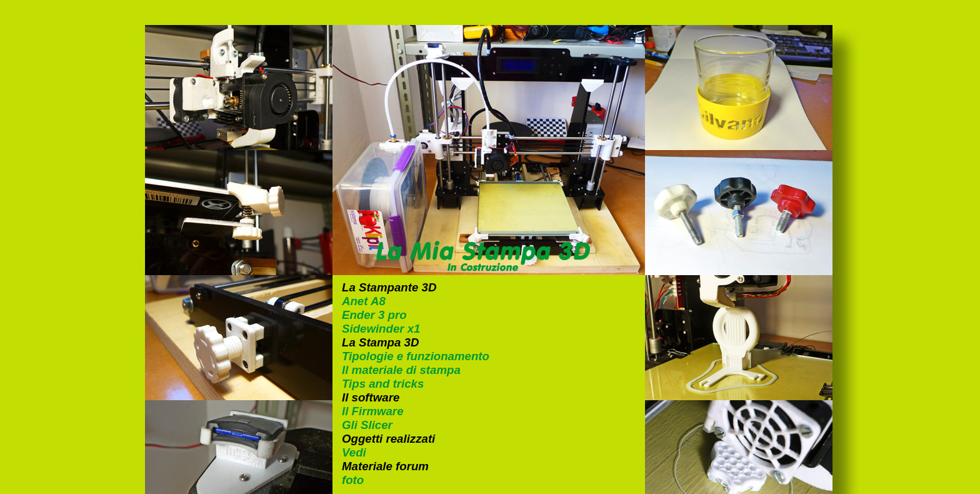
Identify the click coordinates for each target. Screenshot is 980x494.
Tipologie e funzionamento (416, 356)
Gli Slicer (367, 425)
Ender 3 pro (374, 315)
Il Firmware (373, 411)
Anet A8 (364, 301)
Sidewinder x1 (381, 329)
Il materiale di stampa (401, 370)
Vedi (354, 452)
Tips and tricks (383, 384)
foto (353, 480)
